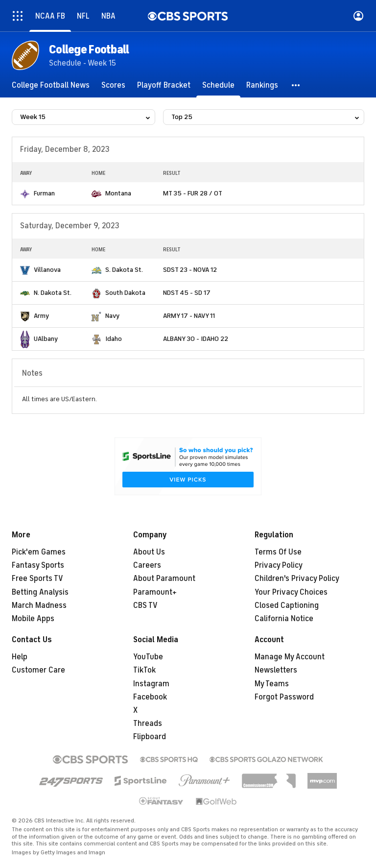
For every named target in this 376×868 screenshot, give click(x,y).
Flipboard (150, 737)
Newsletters (276, 670)
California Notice (284, 619)
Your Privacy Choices (291, 592)
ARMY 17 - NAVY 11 (189, 316)
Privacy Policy (279, 565)
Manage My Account (290, 657)
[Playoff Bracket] (164, 85)
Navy (112, 316)
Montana (118, 193)
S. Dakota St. (124, 270)
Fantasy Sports (38, 565)
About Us (149, 552)
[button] (296, 85)
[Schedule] (218, 85)
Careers (147, 565)
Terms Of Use (278, 552)
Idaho (114, 339)
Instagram (151, 684)
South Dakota (125, 293)
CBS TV (145, 605)
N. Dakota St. (53, 293)
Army (41, 316)
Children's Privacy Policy (297, 579)
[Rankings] (262, 85)
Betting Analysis (40, 592)
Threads (148, 723)
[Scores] (113, 85)
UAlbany (46, 339)
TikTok (144, 670)
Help (20, 657)
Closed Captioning (287, 605)
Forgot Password (284, 697)
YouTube (148, 657)
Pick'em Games (39, 552)
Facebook (150, 697)
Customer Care (38, 670)
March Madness (39, 605)
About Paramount (164, 579)
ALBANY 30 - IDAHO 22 (196, 339)
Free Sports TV (37, 579)
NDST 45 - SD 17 (187, 293)
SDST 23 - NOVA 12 (190, 270)
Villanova (47, 270)
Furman (44, 193)
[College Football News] (51, 85)
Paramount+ (155, 592)
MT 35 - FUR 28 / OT (193, 193)
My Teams (272, 684)
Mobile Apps (33, 619)
